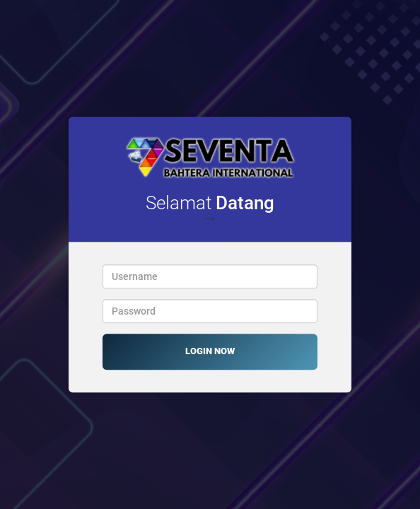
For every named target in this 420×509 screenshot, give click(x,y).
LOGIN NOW (210, 351)
